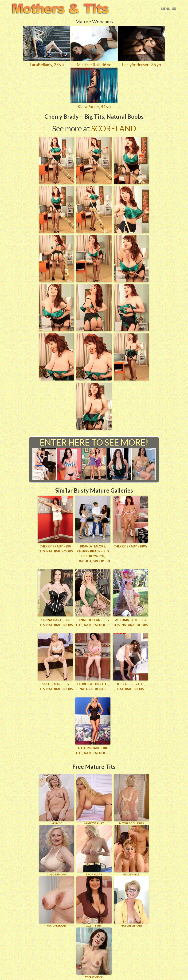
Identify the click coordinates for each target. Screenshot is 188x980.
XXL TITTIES (94, 901)
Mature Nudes (57, 901)
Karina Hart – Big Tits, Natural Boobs (55, 622)
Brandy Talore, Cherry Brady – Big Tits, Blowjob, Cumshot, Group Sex (93, 554)
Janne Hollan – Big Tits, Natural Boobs (93, 622)
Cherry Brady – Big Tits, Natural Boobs (55, 549)
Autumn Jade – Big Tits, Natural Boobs (131, 622)
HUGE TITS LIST (94, 799)
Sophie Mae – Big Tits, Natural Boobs (55, 686)
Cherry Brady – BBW (130, 546)
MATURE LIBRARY (131, 901)
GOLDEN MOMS (57, 850)
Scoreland (114, 128)
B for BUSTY (94, 850)
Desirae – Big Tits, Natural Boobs (130, 686)
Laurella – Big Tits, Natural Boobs (93, 686)
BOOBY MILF (131, 850)
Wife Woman (94, 953)
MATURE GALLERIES (131, 799)
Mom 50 (57, 799)
